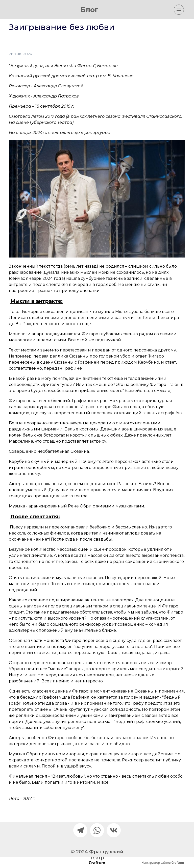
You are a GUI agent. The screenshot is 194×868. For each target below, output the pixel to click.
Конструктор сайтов (163, 863)
